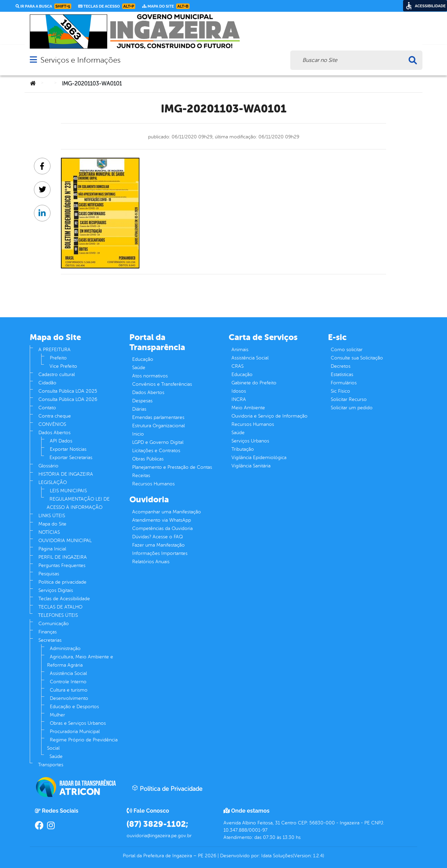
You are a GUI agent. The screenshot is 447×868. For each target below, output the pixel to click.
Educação (143, 359)
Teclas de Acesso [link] (107, 6)
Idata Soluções (277, 856)
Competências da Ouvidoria (162, 528)
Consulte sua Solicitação (357, 358)
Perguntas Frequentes (62, 565)
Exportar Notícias (68, 449)
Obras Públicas (148, 459)
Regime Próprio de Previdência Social (82, 744)
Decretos (341, 366)
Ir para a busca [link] (43, 6)
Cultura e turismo (69, 690)
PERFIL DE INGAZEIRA (63, 557)
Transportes (51, 765)
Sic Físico (340, 391)
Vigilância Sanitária (251, 466)
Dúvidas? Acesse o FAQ (157, 537)
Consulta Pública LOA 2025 (68, 391)
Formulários (344, 383)
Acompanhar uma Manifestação (167, 512)
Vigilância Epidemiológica (259, 458)
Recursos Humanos (153, 484)
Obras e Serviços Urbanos (78, 723)
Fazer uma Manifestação (158, 545)
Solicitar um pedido (352, 408)
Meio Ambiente (248, 408)
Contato (47, 408)
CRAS (238, 366)
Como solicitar (347, 350)
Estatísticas (342, 374)
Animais (240, 350)
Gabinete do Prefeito (254, 383)
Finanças (48, 632)
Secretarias (50, 640)
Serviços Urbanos (250, 441)
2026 (210, 856)
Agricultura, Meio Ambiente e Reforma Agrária (80, 661)
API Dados (61, 441)
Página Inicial (52, 549)
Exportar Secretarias (71, 458)
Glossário (48, 466)
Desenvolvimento (69, 698)
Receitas (141, 476)
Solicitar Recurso (349, 399)
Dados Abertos (54, 433)
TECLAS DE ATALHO (60, 607)
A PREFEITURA (54, 350)
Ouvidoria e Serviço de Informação (270, 416)
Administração (65, 648)
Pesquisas (49, 574)
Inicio (138, 434)
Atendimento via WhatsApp (162, 520)
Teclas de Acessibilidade (64, 599)
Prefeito (58, 358)
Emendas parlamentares (158, 417)
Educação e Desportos (74, 707)
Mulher (57, 715)
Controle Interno (68, 682)
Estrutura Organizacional (158, 426)
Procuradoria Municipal (75, 732)
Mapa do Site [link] (166, 6)
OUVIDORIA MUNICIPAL (65, 541)
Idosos (239, 391)
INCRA (239, 399)
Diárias (139, 409)
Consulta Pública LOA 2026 (68, 399)
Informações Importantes (160, 553)
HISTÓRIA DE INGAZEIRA (66, 474)
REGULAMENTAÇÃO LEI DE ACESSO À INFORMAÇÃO (78, 503)
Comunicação (54, 624)
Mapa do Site (52, 524)
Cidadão (47, 383)
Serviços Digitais (56, 590)
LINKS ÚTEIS (52, 516)
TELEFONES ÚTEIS (58, 615)
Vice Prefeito (63, 366)
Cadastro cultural (57, 374)
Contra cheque (55, 416)
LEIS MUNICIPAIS (68, 491)
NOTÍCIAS (49, 532)
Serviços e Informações (80, 60)
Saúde (56, 756)
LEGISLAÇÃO (53, 482)
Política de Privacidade (167, 788)
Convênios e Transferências (162, 384)
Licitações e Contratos (156, 451)
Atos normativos (150, 376)
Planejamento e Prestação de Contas (172, 467)
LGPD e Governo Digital (158, 442)
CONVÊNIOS (52, 424)
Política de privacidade (62, 582)
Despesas (142, 401)
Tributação (243, 449)
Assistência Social (68, 673)
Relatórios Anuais (151, 562)
